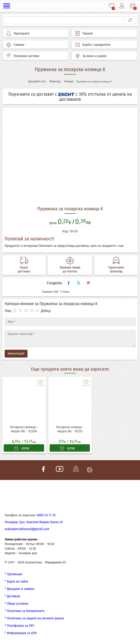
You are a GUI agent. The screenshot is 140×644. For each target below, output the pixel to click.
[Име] (70, 322)
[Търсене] (64, 20)
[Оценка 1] (14, 310)
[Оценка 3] (26, 310)
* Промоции (13, 574)
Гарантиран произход (116, 269)
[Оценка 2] (20, 310)
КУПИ (22, 448)
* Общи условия (16, 604)
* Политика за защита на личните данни (34, 618)
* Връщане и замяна (19, 589)
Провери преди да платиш (70, 269)
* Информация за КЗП (21, 633)
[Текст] (70, 339)
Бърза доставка (24, 269)
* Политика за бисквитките (24, 611)
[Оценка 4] (32, 310)
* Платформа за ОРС (20, 626)
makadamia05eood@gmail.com (27, 529)
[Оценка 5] (38, 310)
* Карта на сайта (16, 581)
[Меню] (7, 6)
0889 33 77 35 (46, 515)
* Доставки (12, 596)
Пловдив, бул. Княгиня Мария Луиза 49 (34, 522)
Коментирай (16, 354)
